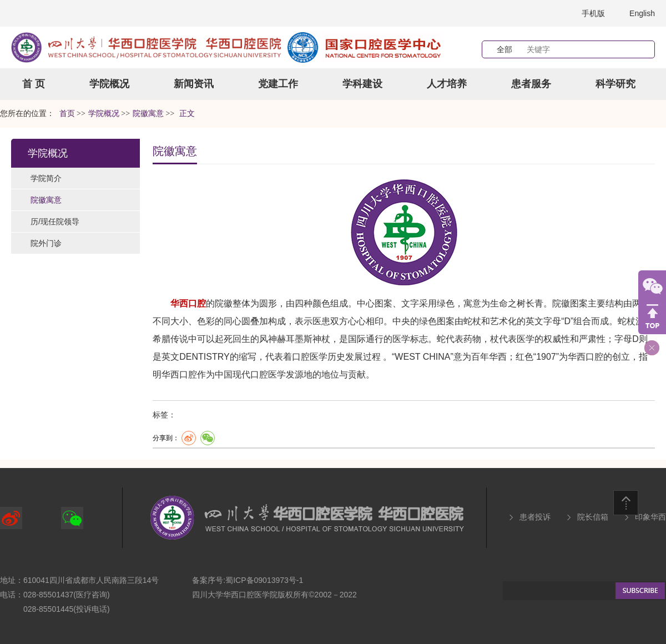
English (642, 13)
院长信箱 (593, 517)
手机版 (593, 13)
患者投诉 (535, 517)
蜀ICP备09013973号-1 (264, 580)
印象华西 (650, 517)
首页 (67, 114)
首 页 (34, 84)
